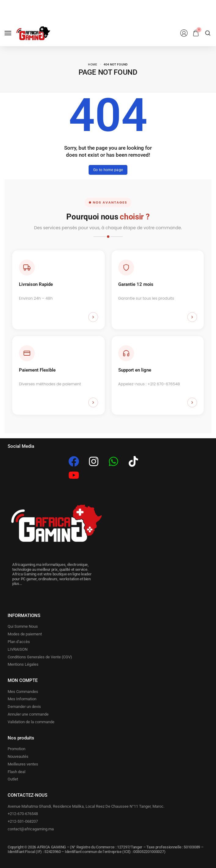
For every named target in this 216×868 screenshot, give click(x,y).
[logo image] (33, 33)
